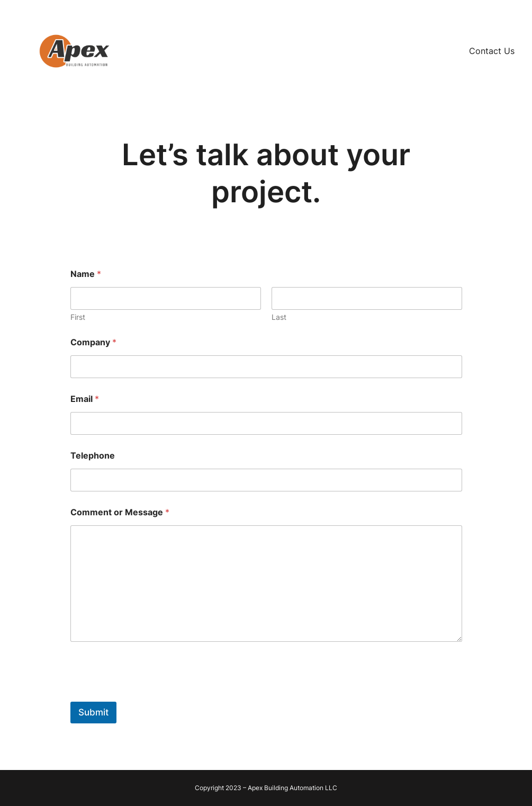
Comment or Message (120, 512)
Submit (93, 712)
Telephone (93, 456)
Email (85, 399)
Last (279, 317)
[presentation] (151, 695)
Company (93, 342)
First (78, 317)
